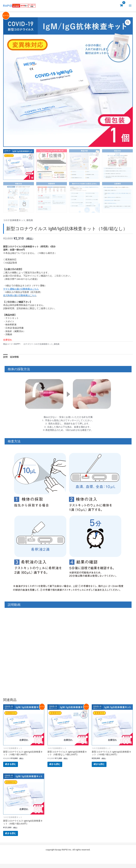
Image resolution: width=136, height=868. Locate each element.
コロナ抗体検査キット (14, 220)
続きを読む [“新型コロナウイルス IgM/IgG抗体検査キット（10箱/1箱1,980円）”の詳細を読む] (13, 765)
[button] (128, 22)
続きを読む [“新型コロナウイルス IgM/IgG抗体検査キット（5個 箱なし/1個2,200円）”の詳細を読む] (57, 765)
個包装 (30, 220)
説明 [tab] (5, 357)
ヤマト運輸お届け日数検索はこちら (21, 289)
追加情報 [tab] (14, 357)
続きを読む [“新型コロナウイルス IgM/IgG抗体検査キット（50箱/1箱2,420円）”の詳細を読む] (13, 836)
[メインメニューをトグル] (130, 6)
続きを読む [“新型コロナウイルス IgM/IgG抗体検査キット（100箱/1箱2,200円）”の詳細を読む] (102, 765)
